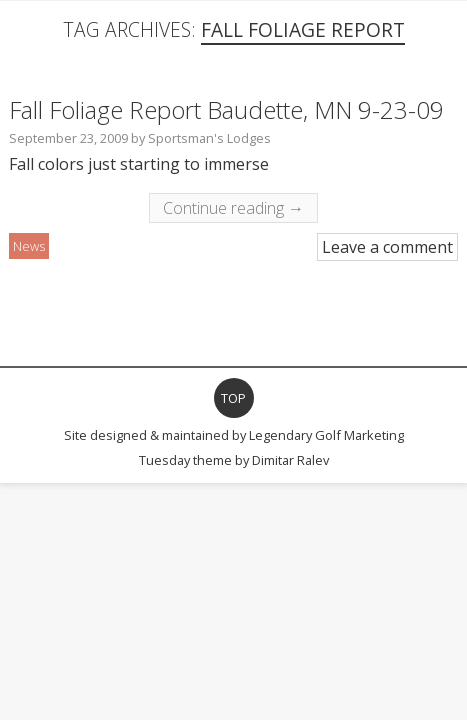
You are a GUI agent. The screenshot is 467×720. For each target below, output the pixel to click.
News (29, 246)
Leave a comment (387, 247)
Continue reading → (233, 208)
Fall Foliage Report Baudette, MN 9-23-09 (226, 109)
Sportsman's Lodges (209, 138)
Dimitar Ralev (290, 460)
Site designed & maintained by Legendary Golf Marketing (234, 435)
